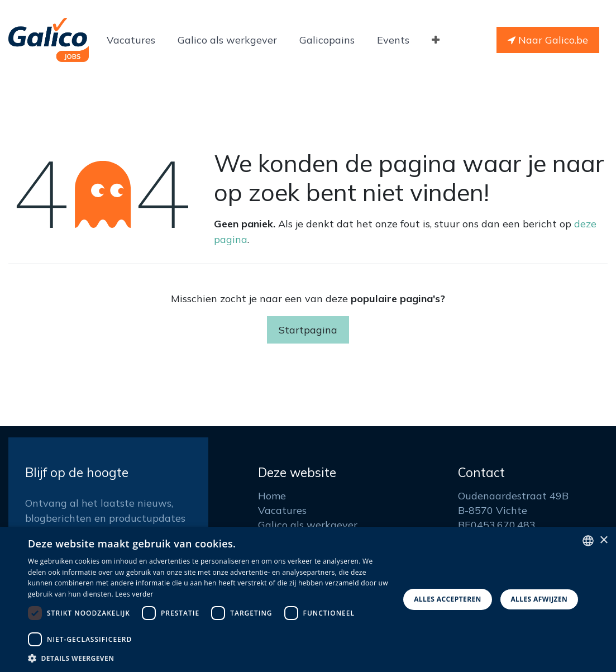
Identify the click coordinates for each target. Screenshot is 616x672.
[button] (208, 658)
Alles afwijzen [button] (539, 599)
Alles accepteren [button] (448, 599)
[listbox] (588, 541)
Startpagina (308, 330)
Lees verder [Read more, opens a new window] (134, 594)
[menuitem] (131, 40)
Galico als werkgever (308, 525)
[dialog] (308, 599)
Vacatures (282, 510)
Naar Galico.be (548, 40)
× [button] (603, 540)
